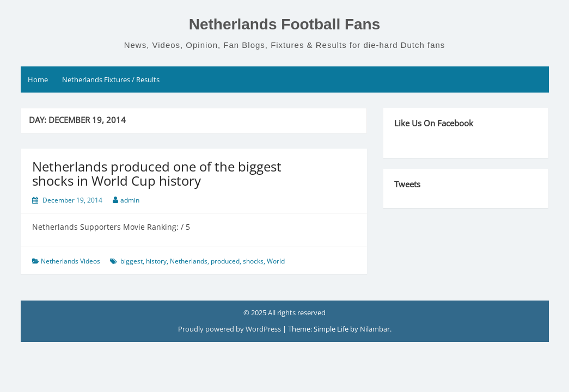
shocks (253, 261)
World (276, 261)
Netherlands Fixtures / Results (111, 79)
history (156, 261)
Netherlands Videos (71, 261)
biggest (131, 261)
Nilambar (375, 329)
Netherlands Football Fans (285, 24)
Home (38, 79)
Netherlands (189, 261)
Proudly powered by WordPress (230, 329)
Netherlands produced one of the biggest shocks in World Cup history (157, 173)
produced (225, 261)
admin (130, 200)
